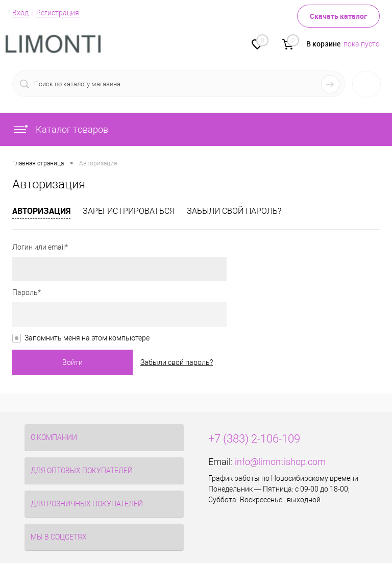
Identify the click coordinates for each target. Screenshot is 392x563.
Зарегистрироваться (129, 211)
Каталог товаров (60, 129)
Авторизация (41, 211)
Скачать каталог (338, 16)
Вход (20, 13)
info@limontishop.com (280, 462)
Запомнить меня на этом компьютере (87, 338)
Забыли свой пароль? (234, 211)
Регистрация (58, 13)
